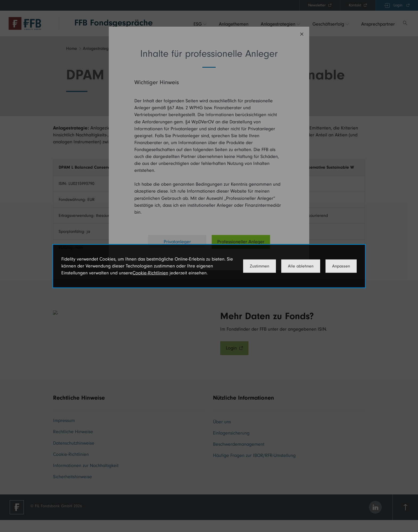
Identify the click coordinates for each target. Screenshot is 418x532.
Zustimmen (260, 266)
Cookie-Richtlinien (150, 273)
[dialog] (209, 266)
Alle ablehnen (301, 266)
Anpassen (341, 266)
